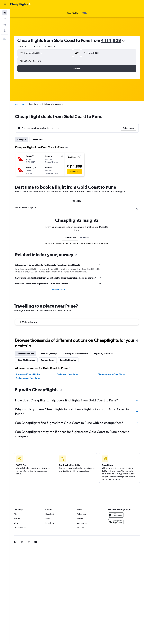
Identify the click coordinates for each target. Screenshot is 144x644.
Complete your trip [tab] (48, 354)
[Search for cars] (5, 25)
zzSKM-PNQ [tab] (70, 237)
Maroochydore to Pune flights (111, 374)
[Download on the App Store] (116, 522)
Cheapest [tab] (22, 140)
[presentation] (123, 41)
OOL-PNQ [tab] (77, 201)
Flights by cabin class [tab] (104, 354)
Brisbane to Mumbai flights (28, 374)
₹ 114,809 (111, 40)
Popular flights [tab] (48, 360)
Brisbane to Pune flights (67, 374)
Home (16, 104)
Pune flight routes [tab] (68, 360)
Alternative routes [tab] (26, 354)
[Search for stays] (5, 19)
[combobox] (51, 46)
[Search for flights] (5, 13)
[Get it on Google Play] (116, 515)
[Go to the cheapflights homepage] (21, 4)
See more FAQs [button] (58, 289)
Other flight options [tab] (26, 360)
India (24, 104)
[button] (5, 4)
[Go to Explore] (5, 31)
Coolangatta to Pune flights (28, 378)
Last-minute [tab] (37, 140)
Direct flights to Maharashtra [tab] (75, 354)
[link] (110, 542)
